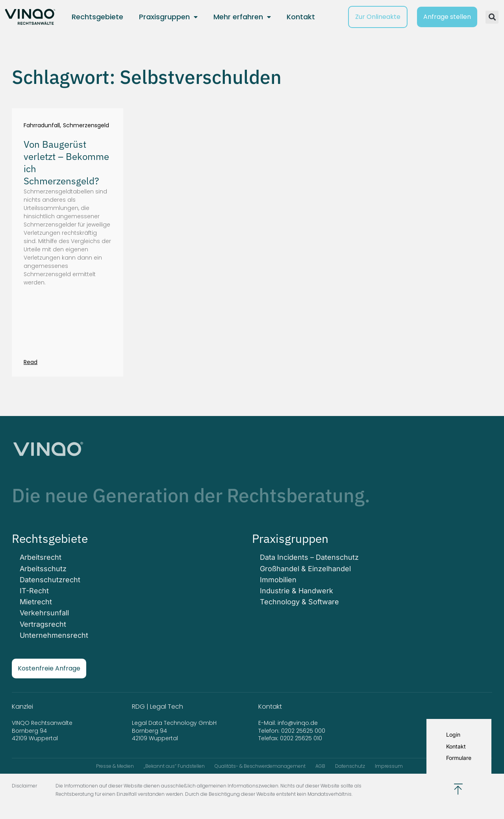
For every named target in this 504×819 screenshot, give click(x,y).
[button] (492, 17)
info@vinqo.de (298, 723)
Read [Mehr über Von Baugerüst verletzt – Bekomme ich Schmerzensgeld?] (31, 362)
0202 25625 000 (303, 731)
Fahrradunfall (42, 125)
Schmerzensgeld (86, 125)
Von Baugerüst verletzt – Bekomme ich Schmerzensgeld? (66, 163)
